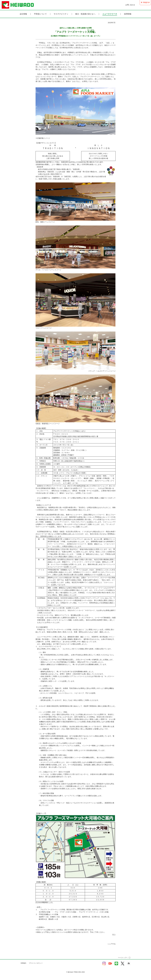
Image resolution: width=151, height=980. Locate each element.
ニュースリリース (110, 14)
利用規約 (23, 963)
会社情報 (23, 14)
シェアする (112, 944)
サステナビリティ (61, 14)
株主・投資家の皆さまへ (85, 14)
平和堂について (40, 14)
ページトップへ (123, 958)
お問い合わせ (126, 5)
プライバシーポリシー (36, 963)
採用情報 (128, 14)
